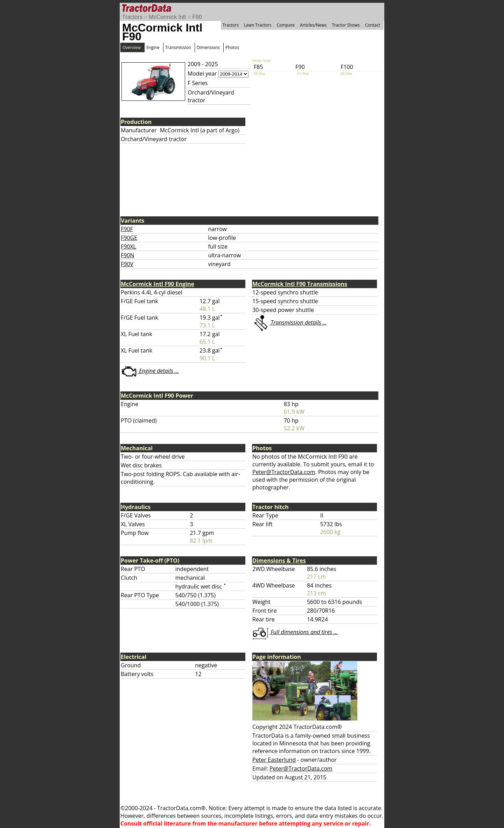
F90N (128, 255)
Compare (286, 25)
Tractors (132, 17)
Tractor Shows (346, 25)
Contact (373, 25)
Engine (153, 47)
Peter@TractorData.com (284, 472)
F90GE (129, 238)
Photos (232, 47)
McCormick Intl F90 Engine (157, 284)
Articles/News (313, 25)
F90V (127, 264)
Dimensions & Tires (279, 561)
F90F (127, 229)
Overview (132, 47)
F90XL (128, 246)
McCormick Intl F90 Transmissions (300, 284)
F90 (197, 17)
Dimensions (208, 47)
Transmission (178, 47)
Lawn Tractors (258, 25)
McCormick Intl (167, 17)
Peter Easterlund (274, 760)
